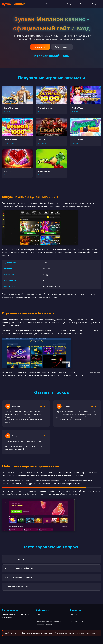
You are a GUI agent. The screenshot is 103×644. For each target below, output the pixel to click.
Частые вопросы (77, 621)
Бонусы (70, 4)
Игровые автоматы (53, 4)
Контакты (74, 618)
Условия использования (46, 618)
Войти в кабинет (62, 47)
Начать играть (40, 47)
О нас (38, 614)
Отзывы (83, 4)
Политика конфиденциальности (49, 621)
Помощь (73, 614)
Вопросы (96, 4)
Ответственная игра (44, 625)
